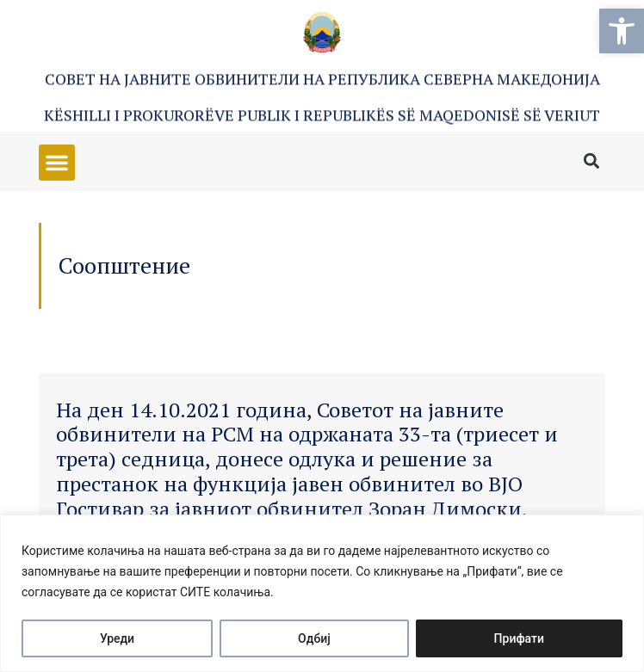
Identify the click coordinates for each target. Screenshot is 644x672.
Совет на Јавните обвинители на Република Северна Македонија (322, 79)
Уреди (117, 638)
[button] (622, 31)
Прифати (519, 638)
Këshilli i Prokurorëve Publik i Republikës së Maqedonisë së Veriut (322, 115)
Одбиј (314, 638)
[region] (322, 593)
